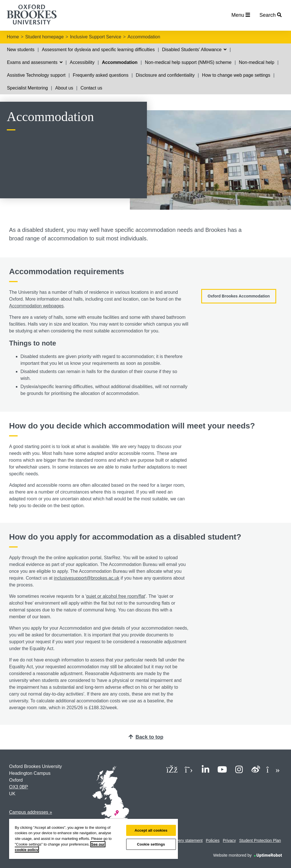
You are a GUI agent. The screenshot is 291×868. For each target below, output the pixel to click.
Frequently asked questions (101, 75)
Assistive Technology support (36, 75)
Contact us (91, 88)
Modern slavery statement (180, 840)
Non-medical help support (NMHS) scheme (188, 62)
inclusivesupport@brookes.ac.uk (87, 578)
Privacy (229, 840)
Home (13, 37)
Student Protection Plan (260, 840)
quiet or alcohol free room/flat (116, 596)
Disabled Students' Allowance (194, 50)
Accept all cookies (151, 830)
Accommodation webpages (36, 306)
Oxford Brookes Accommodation (239, 296)
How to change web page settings (236, 75)
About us (64, 88)
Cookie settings (151, 844)
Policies (213, 840)
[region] (93, 839)
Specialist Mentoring (27, 88)
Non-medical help (257, 62)
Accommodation (144, 37)
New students (21, 50)
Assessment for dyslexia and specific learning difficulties (98, 50)
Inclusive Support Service (96, 37)
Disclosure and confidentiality (165, 75)
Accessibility (82, 62)
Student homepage (44, 37)
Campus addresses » (31, 812)
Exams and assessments (35, 62)
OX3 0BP (19, 787)
